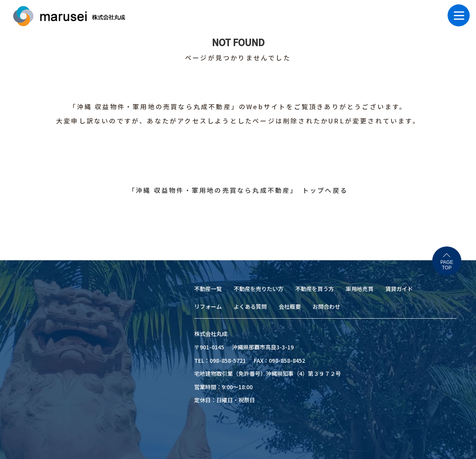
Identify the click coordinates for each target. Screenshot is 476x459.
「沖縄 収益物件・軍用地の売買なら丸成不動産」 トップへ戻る (238, 190)
